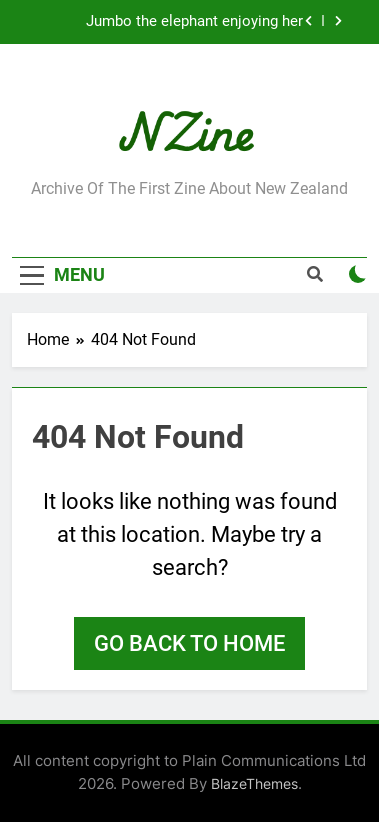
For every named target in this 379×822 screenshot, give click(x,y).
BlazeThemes (254, 783)
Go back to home (189, 643)
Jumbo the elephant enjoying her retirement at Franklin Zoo (194, 22)
